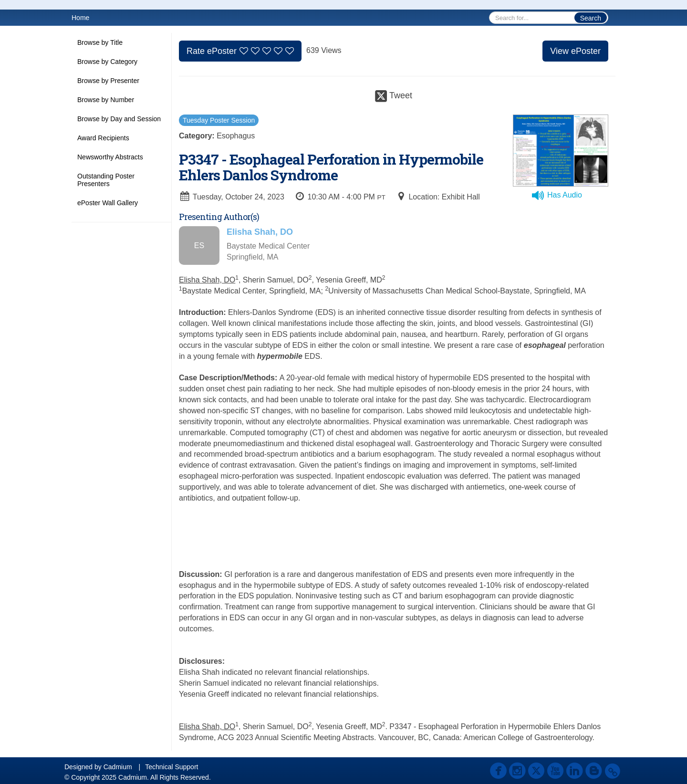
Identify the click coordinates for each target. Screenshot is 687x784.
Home (80, 18)
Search (591, 18)
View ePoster (575, 51)
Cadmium (118, 767)
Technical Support (172, 767)
